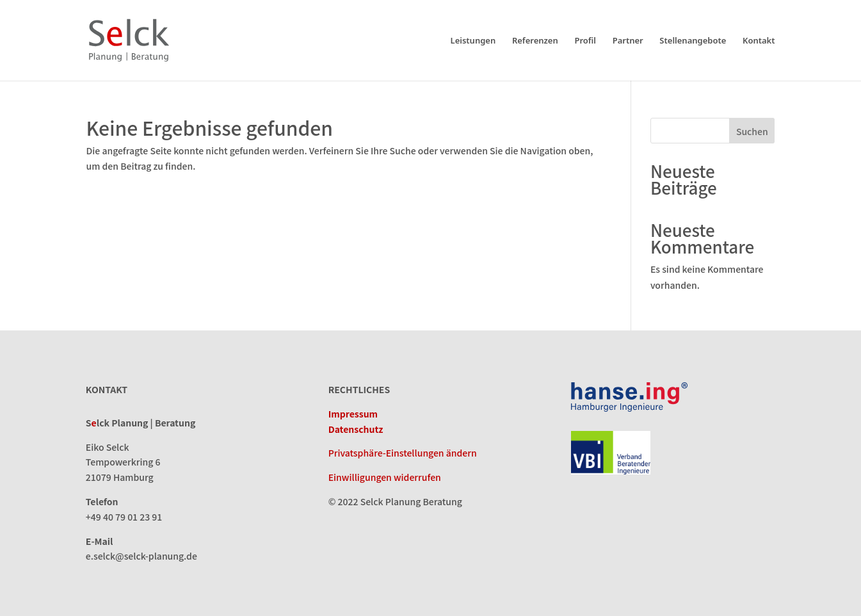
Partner (628, 41)
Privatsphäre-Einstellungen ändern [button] (403, 453)
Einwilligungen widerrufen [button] (385, 477)
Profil (585, 41)
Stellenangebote (693, 41)
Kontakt (759, 41)
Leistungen (473, 41)
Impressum (353, 414)
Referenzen (535, 41)
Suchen (752, 131)
